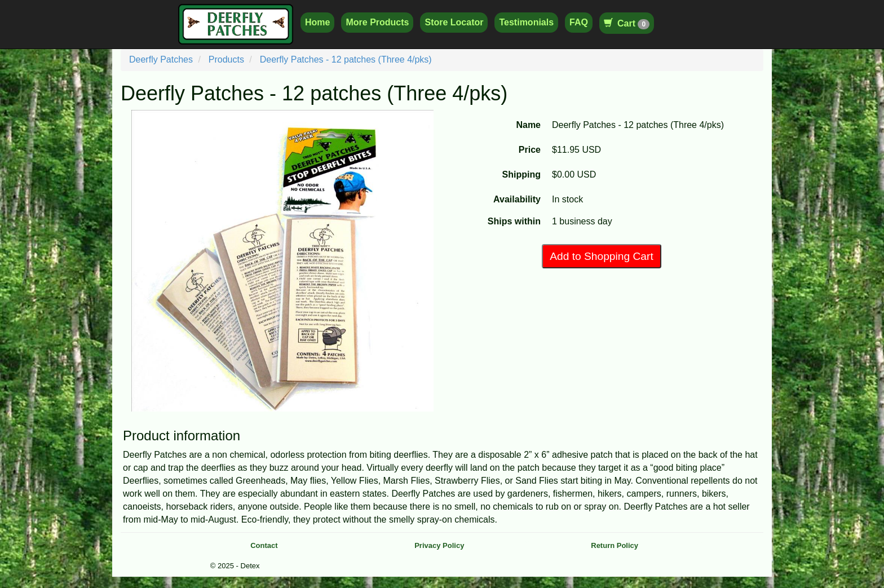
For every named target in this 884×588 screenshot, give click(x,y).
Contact (264, 545)
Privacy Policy (439, 545)
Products (226, 59)
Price (530, 150)
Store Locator (454, 22)
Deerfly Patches (161, 59)
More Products (377, 22)
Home (317, 22)
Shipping (521, 174)
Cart (627, 23)
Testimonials (526, 22)
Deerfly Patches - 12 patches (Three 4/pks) (346, 59)
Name (528, 125)
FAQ (579, 22)
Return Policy (615, 545)
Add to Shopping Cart (601, 256)
